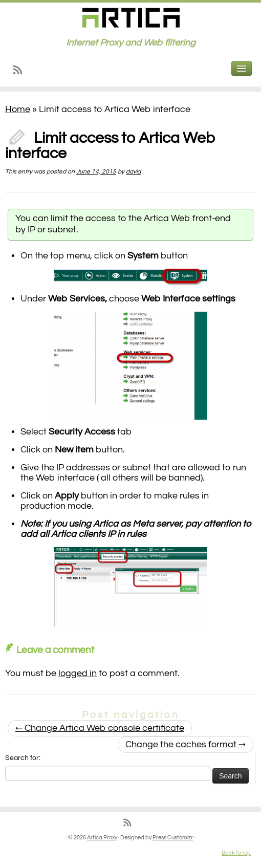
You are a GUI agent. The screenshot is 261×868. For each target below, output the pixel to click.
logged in (78, 673)
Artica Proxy (102, 838)
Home (18, 109)
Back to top (236, 853)
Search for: (23, 758)
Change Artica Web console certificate (100, 728)
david (133, 172)
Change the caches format (186, 744)
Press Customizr (173, 838)
